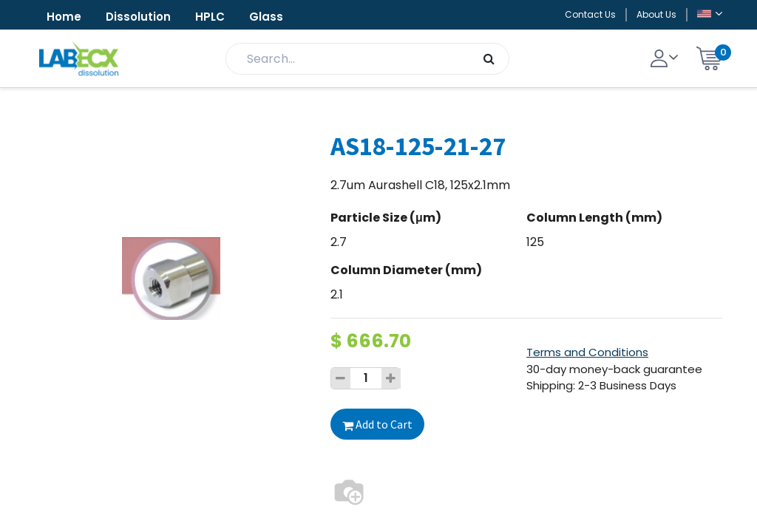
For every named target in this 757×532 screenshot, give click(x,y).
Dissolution (138, 17)
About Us (656, 14)
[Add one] (391, 378)
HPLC (210, 17)
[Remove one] (341, 378)
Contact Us (590, 14)
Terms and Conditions (587, 352)
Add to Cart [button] (377, 424)
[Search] (489, 59)
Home (64, 17)
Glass (266, 17)
